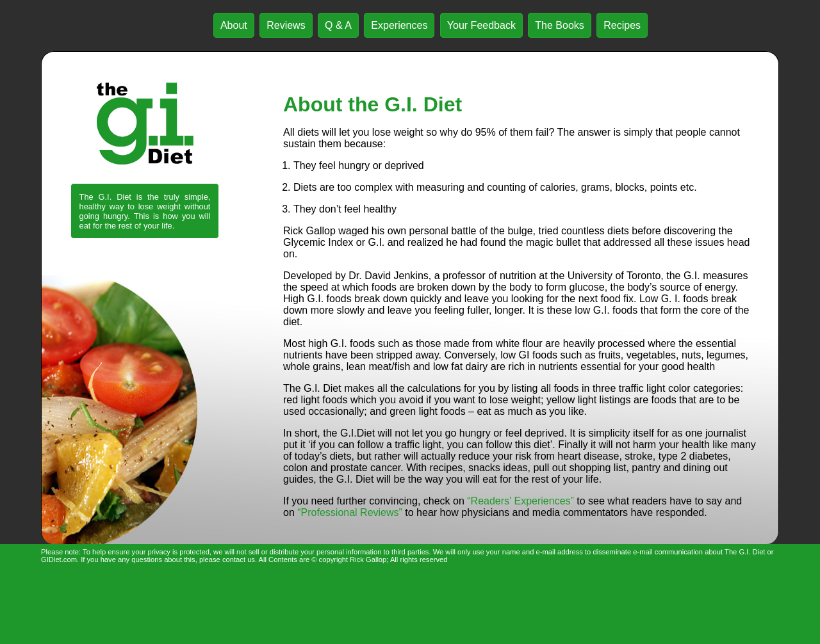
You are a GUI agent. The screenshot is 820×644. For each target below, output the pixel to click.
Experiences (399, 25)
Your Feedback (481, 25)
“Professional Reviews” (350, 512)
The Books (559, 25)
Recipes (622, 25)
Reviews (286, 25)
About (234, 25)
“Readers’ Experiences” (521, 501)
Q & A (338, 25)
